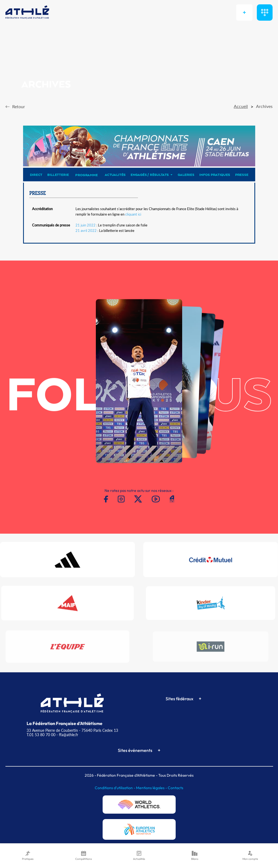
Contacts (176, 788)
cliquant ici (133, 214)
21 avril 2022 (86, 231)
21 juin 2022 (86, 225)
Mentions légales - (152, 788)
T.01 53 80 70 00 (41, 735)
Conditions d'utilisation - (115, 788)
